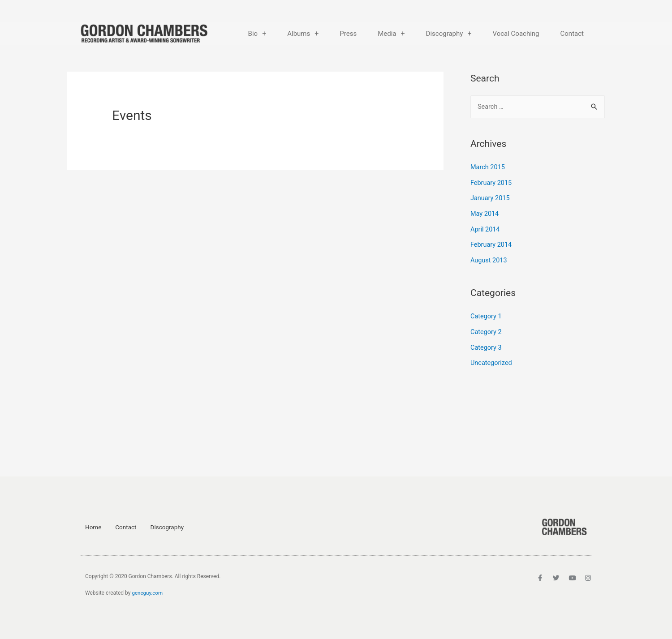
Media (391, 34)
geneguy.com (148, 589)
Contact (572, 34)
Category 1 (487, 314)
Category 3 (487, 344)
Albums (303, 34)
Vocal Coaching (516, 34)
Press (348, 34)
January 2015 (491, 198)
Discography (449, 34)
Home (93, 523)
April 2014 (486, 228)
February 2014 (492, 243)
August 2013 (489, 258)
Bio (257, 34)
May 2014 (485, 213)
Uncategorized (492, 359)
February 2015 (492, 183)
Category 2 (487, 329)
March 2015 (488, 167)
